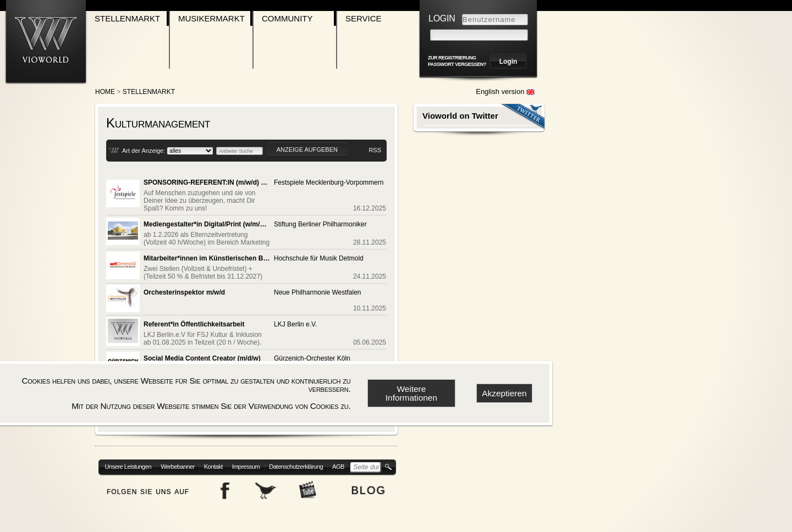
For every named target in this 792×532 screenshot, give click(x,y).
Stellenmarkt (127, 18)
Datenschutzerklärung (296, 467)
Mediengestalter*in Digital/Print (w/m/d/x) (207, 224)
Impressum (246, 467)
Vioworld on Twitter (460, 116)
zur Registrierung (452, 58)
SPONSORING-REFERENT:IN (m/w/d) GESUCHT (207, 182)
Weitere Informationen (411, 393)
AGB (338, 467)
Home (105, 92)
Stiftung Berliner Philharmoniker (320, 224)
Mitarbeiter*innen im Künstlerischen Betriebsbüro (207, 258)
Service (364, 18)
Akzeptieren (504, 393)
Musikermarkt (211, 18)
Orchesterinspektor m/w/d (184, 292)
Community (287, 18)
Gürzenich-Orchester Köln (312, 358)
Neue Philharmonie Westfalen (318, 292)
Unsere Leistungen (128, 467)
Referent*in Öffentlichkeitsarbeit (194, 324)
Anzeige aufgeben (307, 149)
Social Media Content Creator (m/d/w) (202, 358)
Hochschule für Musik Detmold (319, 258)
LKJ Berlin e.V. (295, 324)
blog (369, 489)
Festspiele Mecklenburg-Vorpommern (329, 182)
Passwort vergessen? (457, 64)
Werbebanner (178, 467)
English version (505, 92)
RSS (375, 150)
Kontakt (213, 467)
